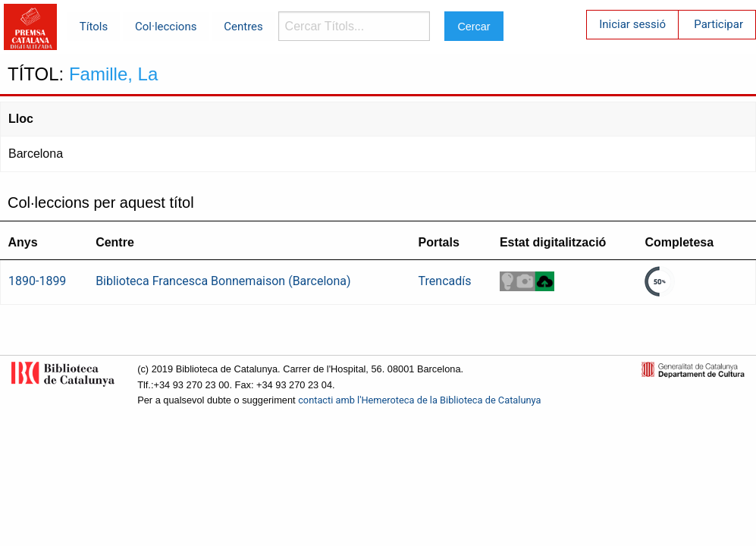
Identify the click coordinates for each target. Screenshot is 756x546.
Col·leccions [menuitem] (166, 27)
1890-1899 (37, 281)
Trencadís (445, 281)
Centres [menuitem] (243, 27)
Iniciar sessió (632, 24)
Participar (718, 24)
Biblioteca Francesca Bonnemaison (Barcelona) (223, 281)
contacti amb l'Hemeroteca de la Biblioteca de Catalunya (419, 400)
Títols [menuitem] (94, 27)
